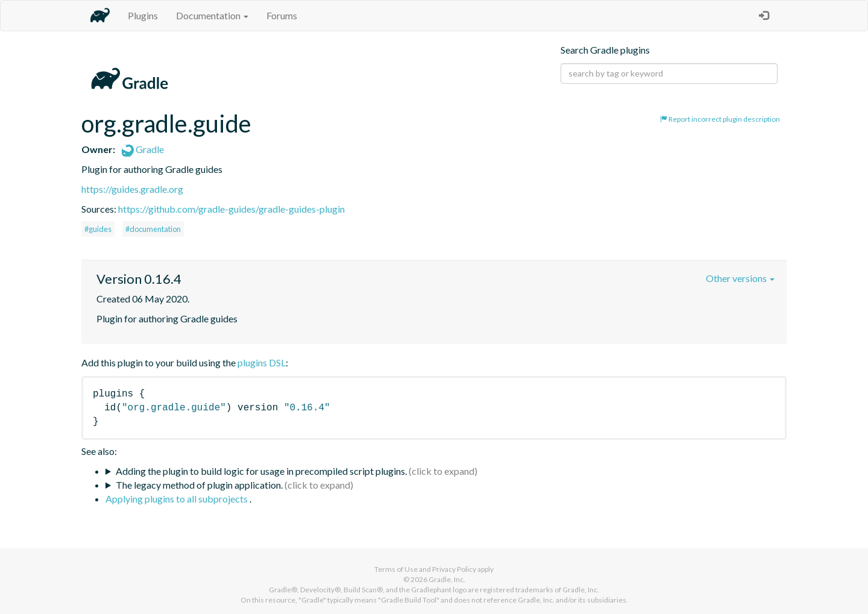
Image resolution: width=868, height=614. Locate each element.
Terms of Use (396, 569)
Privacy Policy (454, 569)
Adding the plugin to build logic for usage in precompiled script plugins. (261, 471)
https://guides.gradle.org (132, 189)
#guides (98, 229)
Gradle (143, 149)
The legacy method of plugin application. (199, 485)
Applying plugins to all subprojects (178, 499)
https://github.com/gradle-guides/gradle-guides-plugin (231, 209)
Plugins (143, 15)
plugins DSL (262, 362)
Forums (282, 15)
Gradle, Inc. (447, 579)
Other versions (740, 278)
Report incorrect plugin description (720, 119)
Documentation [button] (212, 15)
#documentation (153, 229)
